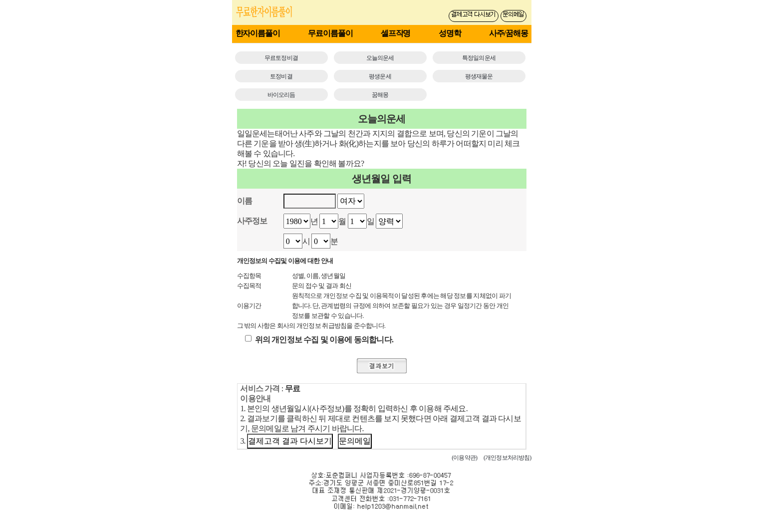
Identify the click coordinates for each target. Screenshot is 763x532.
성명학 (450, 33)
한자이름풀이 (258, 33)
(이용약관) (464, 458)
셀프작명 (396, 33)
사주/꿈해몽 (509, 33)
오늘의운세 (380, 58)
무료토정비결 (281, 58)
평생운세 (380, 76)
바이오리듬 (281, 95)
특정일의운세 (479, 58)
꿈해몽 (380, 95)
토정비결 (281, 76)
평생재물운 (479, 76)
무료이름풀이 (330, 33)
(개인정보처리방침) (508, 458)
